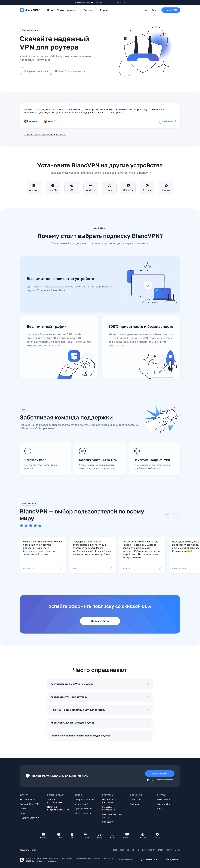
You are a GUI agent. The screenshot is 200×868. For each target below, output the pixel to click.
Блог (160, 809)
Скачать (106, 10)
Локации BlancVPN (29, 804)
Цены (50, 10)
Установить (167, 121)
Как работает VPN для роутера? (100, 701)
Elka (93, 573)
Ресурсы (90, 10)
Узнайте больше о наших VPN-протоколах (45, 134)
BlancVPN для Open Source (112, 816)
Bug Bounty (108, 822)
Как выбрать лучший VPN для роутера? (100, 727)
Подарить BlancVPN (30, 818)
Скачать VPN (164, 804)
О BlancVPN (136, 799)
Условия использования (55, 801)
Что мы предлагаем (68, 10)
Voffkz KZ (142, 573)
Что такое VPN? (27, 799)
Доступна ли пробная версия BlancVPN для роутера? (100, 740)
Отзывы (23, 809)
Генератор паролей (84, 799)
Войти (155, 10)
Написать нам (149, 860)
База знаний (164, 799)
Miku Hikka (43, 573)
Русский (173, 860)
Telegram (24, 850)
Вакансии (135, 804)
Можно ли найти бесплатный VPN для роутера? (100, 714)
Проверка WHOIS (83, 809)
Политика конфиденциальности (58, 808)
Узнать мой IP (82, 804)
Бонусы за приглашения (109, 808)
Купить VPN (171, 10)
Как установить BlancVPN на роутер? (100, 688)
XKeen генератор (83, 813)
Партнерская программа (109, 801)
